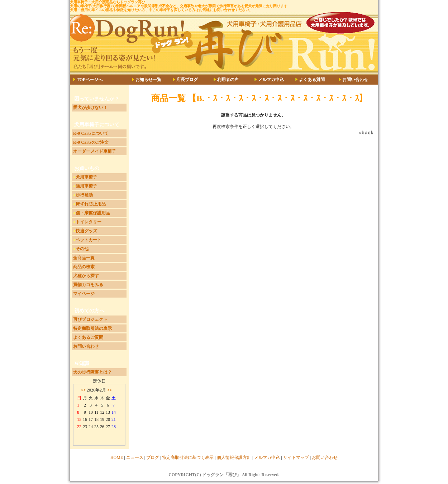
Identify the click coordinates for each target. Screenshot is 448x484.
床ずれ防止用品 (91, 204)
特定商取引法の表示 (92, 328)
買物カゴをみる (88, 285)
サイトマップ (296, 457)
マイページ (84, 294)
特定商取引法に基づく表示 (188, 457)
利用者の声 (228, 80)
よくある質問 (312, 80)
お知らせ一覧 (148, 80)
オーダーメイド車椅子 (95, 151)
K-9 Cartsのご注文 (91, 142)
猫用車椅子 (86, 186)
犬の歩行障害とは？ (92, 372)
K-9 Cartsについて (91, 133)
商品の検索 (84, 267)
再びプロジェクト (90, 319)
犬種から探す (86, 276)
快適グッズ (86, 231)
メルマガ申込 (271, 80)
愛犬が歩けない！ (90, 108)
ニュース (135, 457)
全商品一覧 (84, 258)
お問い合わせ (355, 80)
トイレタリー (89, 222)
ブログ (153, 457)
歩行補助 (84, 195)
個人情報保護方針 (234, 457)
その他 (82, 249)
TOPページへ (90, 80)
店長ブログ (187, 80)
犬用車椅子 (86, 177)
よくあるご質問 (88, 337)
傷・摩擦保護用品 (93, 213)
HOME (117, 457)
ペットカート (89, 240)
